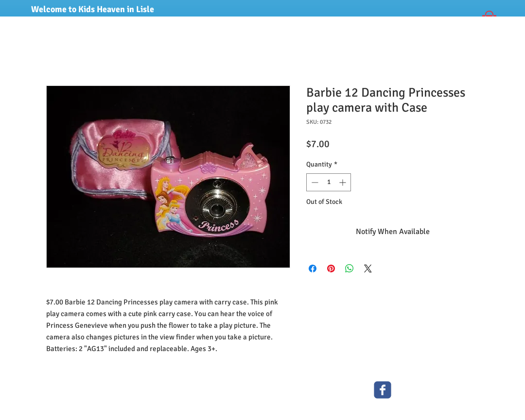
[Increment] (343, 182)
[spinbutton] (329, 182)
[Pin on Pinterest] (331, 269)
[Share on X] (368, 269)
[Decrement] (314, 182)
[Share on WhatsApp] (350, 269)
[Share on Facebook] (313, 269)
